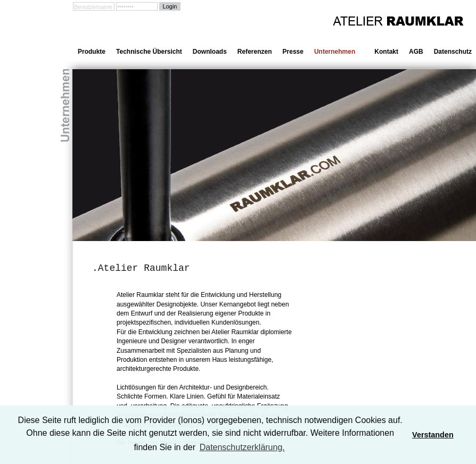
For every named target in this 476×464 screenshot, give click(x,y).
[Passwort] (137, 6)
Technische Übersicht (149, 52)
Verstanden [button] (433, 435)
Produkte (92, 52)
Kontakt (386, 52)
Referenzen (255, 52)
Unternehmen (335, 52)
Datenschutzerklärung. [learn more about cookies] (242, 447)
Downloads (210, 52)
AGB (416, 52)
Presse (293, 52)
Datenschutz (453, 52)
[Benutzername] (94, 6)
